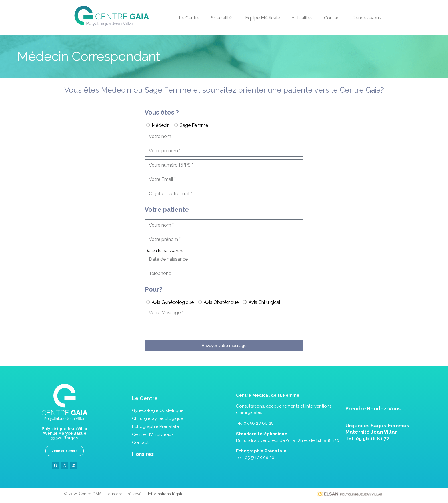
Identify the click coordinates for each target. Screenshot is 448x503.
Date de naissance (164, 251)
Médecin (161, 125)
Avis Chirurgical (264, 302)
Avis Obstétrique (221, 302)
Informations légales (167, 494)
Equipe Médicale (263, 18)
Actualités (302, 18)
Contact (333, 18)
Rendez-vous (367, 18)
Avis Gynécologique (173, 302)
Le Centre (189, 18)
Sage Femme (194, 125)
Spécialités (222, 18)
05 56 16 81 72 (373, 438)
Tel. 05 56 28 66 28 (255, 423)
